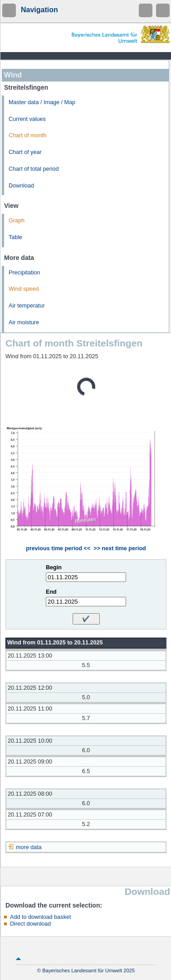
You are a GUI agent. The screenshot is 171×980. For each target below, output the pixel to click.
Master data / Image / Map (42, 102)
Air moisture (24, 322)
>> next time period (120, 548)
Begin (54, 567)
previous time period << (58, 548)
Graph (17, 221)
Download (21, 186)
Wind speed (24, 289)
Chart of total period (34, 169)
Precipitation (24, 273)
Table (15, 237)
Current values (27, 119)
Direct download (30, 924)
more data (29, 847)
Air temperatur (27, 306)
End (51, 592)
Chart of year (25, 152)
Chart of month (27, 135)
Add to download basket (40, 917)
